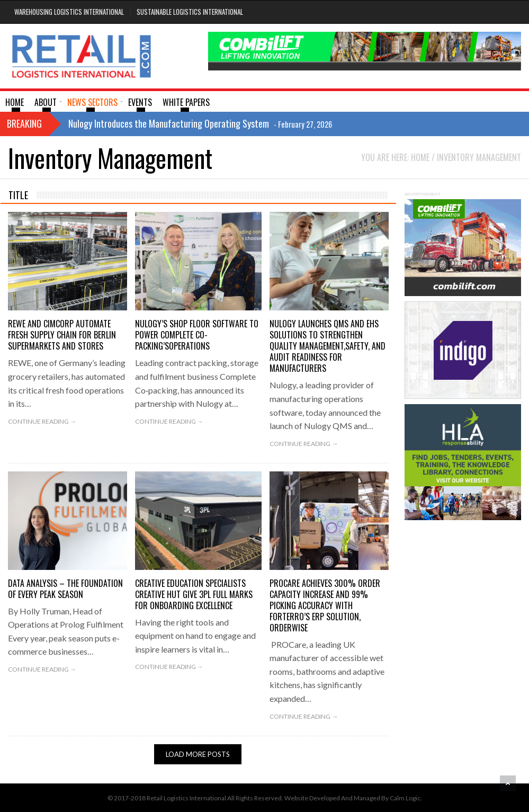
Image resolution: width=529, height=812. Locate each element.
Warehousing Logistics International (69, 12)
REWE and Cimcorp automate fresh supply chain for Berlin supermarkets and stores (62, 335)
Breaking (24, 123)
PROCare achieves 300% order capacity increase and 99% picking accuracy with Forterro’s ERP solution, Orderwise (325, 605)
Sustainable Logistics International (190, 12)
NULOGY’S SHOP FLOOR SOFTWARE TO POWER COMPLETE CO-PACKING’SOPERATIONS (197, 335)
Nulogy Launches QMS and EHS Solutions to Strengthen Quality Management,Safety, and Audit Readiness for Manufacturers (328, 346)
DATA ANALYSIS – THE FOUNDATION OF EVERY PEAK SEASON (65, 589)
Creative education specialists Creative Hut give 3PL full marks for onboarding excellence (194, 594)
